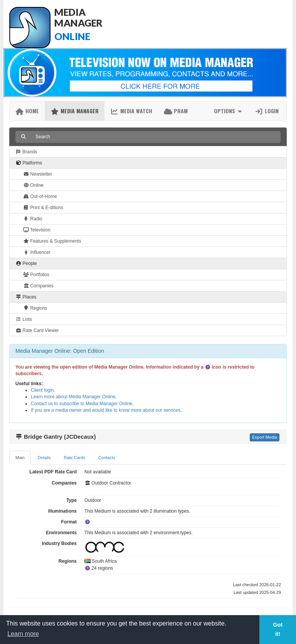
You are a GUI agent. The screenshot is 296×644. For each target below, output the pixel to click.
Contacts (107, 458)
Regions (35, 308)
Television (37, 230)
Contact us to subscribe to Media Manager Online (82, 404)
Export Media (265, 437)
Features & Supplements (52, 241)
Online (33, 185)
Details (44, 458)
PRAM (176, 111)
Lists (24, 319)
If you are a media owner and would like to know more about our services (106, 410)
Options (229, 111)
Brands (26, 152)
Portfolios (36, 275)
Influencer (37, 252)
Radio (33, 219)
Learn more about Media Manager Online (73, 397)
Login (267, 111)
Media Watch (131, 111)
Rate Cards (74, 458)
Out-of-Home (40, 196)
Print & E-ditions (43, 208)
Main (20, 458)
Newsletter (38, 174)
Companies (38, 286)
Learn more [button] (23, 634)
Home (27, 111)
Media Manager (75, 111)
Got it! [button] (278, 629)
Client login (42, 390)
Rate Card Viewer (37, 330)
